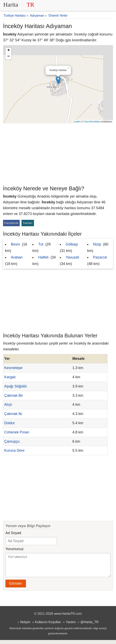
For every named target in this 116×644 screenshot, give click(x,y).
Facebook (11, 223)
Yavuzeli (72, 257)
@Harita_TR (89, 626)
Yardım (71, 626)
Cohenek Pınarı (17, 432)
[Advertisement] (58, 153)
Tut (41, 244)
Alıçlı (8, 405)
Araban (17, 257)
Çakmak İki (13, 414)
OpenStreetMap (92, 122)
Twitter (28, 223)
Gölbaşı (72, 244)
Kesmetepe (13, 368)
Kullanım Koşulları (48, 626)
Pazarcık (100, 257)
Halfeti (43, 257)
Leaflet (77, 122)
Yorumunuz (14, 549)
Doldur (10, 423)
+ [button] (9, 51)
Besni (15, 244)
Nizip (97, 244)
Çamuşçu (12, 441)
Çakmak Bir (14, 396)
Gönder (16, 587)
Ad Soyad (13, 533)
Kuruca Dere (14, 450)
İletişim (25, 626)
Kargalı (10, 377)
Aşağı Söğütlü (15, 386)
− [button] (9, 57)
